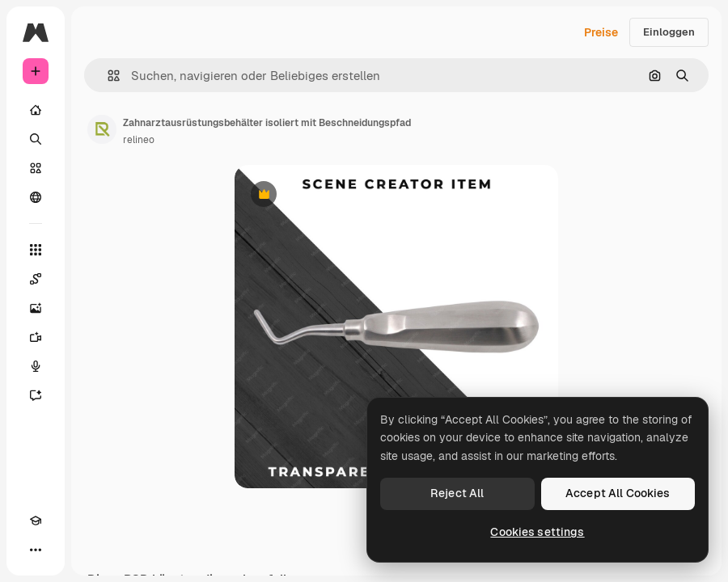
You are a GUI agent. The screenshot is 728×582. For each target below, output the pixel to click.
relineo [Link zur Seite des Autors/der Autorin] (139, 140)
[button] (107, 76)
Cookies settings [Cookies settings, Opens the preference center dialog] (537, 532)
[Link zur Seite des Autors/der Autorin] (102, 129)
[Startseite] (36, 110)
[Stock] (36, 168)
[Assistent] (36, 395)
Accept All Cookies (618, 493)
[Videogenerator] (36, 337)
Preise (601, 32)
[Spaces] (36, 279)
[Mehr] (36, 550)
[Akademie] (36, 521)
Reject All (457, 493)
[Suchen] (36, 139)
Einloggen (669, 32)
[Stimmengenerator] (36, 366)
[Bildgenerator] (36, 308)
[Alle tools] (36, 250)
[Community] (36, 197)
